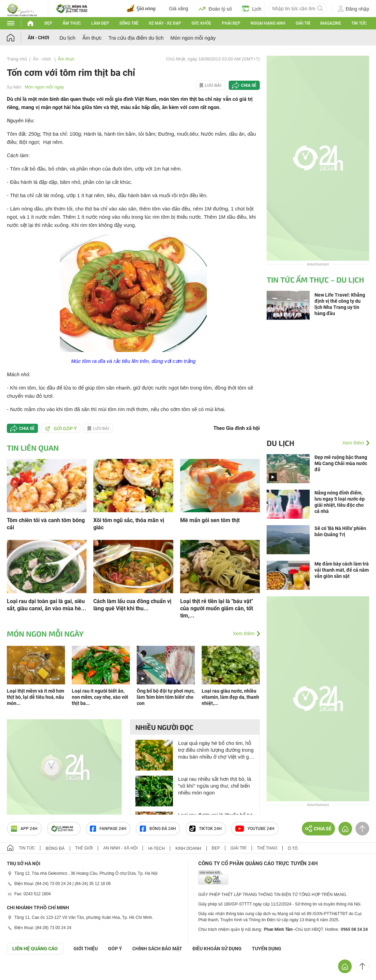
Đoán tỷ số (215, 9)
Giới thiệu (86, 949)
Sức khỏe (201, 23)
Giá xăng (179, 9)
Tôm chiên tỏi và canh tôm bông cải (46, 524)
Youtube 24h (255, 829)
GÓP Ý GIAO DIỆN (20, 971)
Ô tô (293, 848)
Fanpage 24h (108, 829)
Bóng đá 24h (158, 829)
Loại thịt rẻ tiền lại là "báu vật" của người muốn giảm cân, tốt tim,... (217, 608)
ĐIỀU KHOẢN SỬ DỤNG (217, 949)
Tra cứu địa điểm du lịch (136, 38)
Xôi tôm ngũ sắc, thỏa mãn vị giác (129, 524)
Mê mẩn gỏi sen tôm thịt (210, 520)
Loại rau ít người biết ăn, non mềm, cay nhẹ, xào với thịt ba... (100, 697)
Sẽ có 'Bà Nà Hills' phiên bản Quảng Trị (340, 531)
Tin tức (359, 23)
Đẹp (48, 23)
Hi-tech (156, 848)
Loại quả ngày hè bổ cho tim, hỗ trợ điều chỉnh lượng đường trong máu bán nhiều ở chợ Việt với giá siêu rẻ (216, 750)
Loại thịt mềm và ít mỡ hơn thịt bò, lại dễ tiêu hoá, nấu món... (36, 697)
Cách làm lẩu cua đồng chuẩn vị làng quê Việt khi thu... (132, 605)
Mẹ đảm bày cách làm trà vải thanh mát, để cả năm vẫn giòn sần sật (342, 570)
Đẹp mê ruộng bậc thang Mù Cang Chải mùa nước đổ (341, 463)
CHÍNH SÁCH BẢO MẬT (157, 949)
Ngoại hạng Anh (268, 23)
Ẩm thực (72, 23)
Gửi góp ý (61, 428)
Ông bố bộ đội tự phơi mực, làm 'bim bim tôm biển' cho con (166, 697)
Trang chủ (17, 59)
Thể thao (267, 848)
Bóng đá (55, 848)
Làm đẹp (100, 23)
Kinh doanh (188, 848)
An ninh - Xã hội (120, 848)
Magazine (331, 23)
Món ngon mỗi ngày (193, 38)
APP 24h (24, 829)
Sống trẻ (129, 23)
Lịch (252, 9)
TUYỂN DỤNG (267, 949)
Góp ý (115, 949)
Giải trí (303, 23)
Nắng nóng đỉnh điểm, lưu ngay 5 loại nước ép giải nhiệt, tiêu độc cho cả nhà (340, 502)
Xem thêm (244, 634)
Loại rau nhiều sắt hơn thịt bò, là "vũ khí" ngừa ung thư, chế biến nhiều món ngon (215, 786)
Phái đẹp (231, 23)
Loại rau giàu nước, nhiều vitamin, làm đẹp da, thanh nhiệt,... (230, 697)
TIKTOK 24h (206, 829)
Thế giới (84, 848)
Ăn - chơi (38, 38)
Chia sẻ (249, 85)
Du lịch (68, 38)
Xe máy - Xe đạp (165, 23)
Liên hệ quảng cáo (35, 949)
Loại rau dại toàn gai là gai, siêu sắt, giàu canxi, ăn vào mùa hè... (46, 605)
